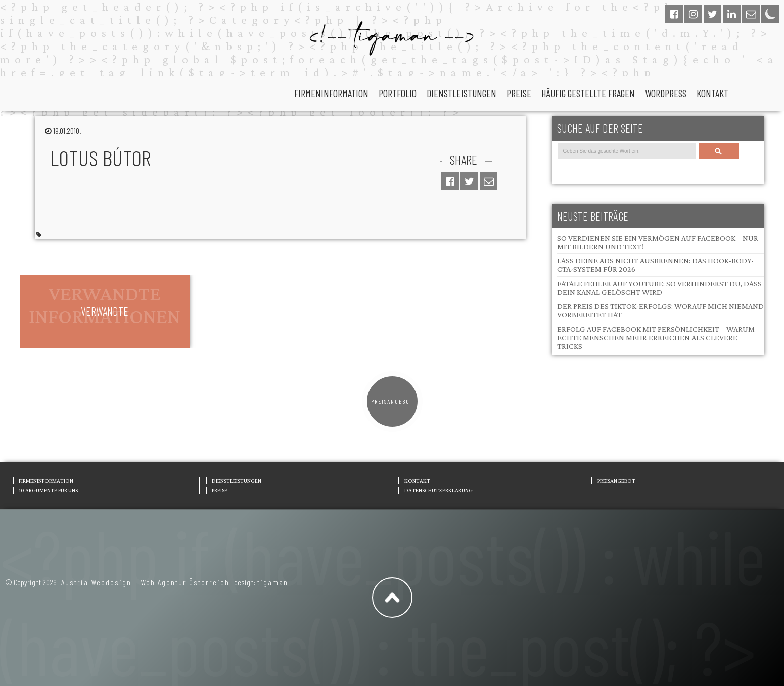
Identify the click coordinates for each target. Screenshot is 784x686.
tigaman (273, 582)
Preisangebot (392, 401)
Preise (519, 93)
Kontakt (712, 93)
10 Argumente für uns (48, 490)
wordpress (666, 93)
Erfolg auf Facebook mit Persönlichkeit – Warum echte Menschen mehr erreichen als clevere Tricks (656, 337)
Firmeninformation (331, 93)
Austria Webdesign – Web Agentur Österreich (145, 582)
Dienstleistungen (462, 93)
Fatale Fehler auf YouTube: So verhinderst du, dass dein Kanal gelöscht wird (659, 288)
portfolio (398, 93)
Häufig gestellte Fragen (588, 93)
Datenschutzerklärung (439, 490)
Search (718, 151)
